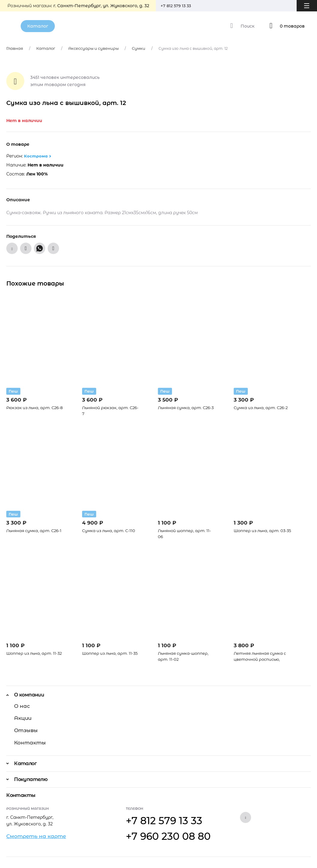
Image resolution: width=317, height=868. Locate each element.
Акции (21, 717)
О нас (21, 708)
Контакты (27, 737)
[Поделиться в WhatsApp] (40, 249)
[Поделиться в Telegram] (53, 249)
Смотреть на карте (31, 825)
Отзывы (24, 727)
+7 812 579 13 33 (178, 6)
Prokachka (301, 855)
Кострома (36, 157)
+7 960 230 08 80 (155, 821)
